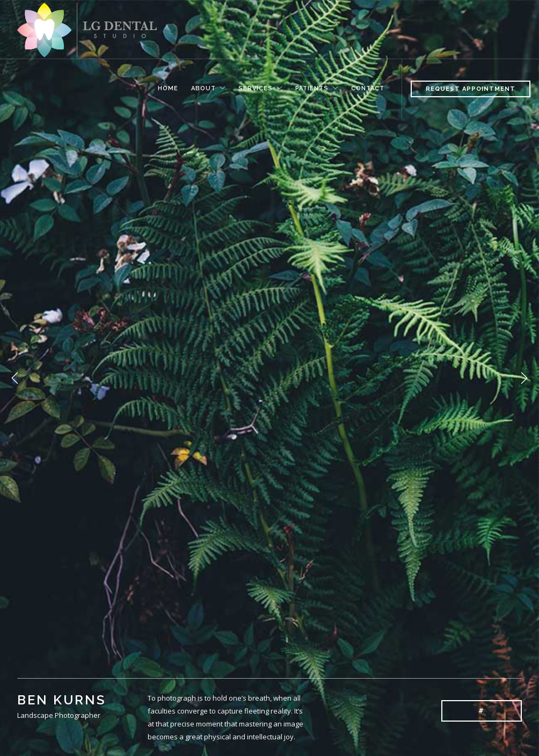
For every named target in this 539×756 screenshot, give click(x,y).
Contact (368, 87)
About (203, 87)
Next (524, 378)
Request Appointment (471, 89)
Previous (15, 378)
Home (168, 87)
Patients (312, 87)
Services (256, 87)
